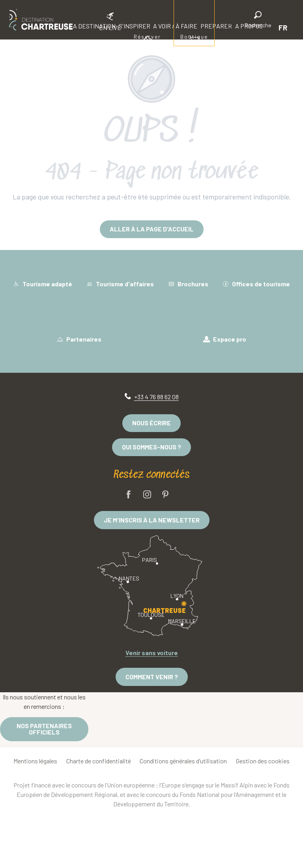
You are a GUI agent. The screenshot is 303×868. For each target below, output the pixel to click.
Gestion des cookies (263, 761)
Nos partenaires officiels (44, 729)
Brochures (188, 284)
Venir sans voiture (152, 653)
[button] (258, 21)
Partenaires (79, 339)
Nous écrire (151, 423)
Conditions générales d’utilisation (183, 761)
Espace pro (225, 339)
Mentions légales (35, 761)
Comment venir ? (152, 677)
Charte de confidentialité (99, 761)
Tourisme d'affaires (120, 284)
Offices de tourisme (256, 284)
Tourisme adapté (43, 284)
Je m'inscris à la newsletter (152, 520)
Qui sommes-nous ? (151, 447)
